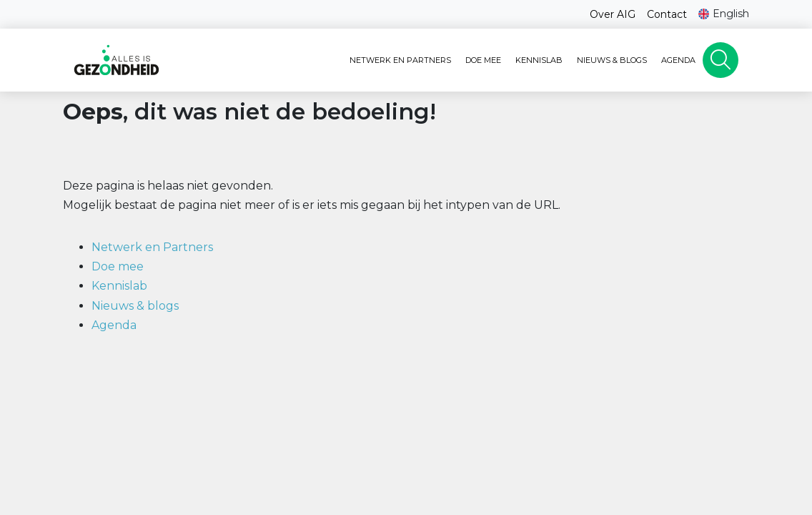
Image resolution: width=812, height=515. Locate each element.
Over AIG (613, 14)
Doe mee (483, 60)
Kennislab (539, 60)
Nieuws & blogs (612, 60)
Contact (667, 14)
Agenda (678, 60)
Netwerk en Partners (400, 60)
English (731, 14)
